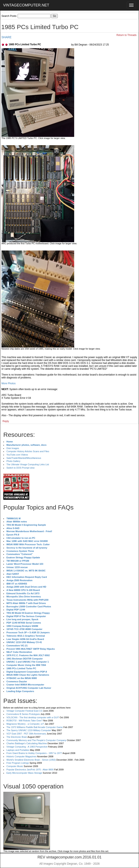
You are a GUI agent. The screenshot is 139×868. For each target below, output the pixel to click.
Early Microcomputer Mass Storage (24, 773)
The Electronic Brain (17, 737)
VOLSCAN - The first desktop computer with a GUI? (33, 717)
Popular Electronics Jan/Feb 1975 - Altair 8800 (30, 770)
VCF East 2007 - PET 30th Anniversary (26, 734)
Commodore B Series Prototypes (23, 714)
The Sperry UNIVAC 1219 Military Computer (29, 730)
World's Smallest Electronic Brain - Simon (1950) (31, 760)
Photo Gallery (13, 461)
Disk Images (13, 448)
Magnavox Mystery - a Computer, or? (25, 724)
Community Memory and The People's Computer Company (36, 740)
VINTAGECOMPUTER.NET (26, 5)
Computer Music (15, 766)
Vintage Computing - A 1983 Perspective (27, 747)
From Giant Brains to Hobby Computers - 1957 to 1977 (34, 753)
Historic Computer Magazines (21, 756)
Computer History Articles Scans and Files (28, 451)
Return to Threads (127, 35)
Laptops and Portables (18, 750)
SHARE (6, 37)
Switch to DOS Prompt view (20, 468)
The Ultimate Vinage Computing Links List (28, 464)
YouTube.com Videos (17, 455)
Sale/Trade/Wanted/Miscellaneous (24, 458)
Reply (6, 421)
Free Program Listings (18, 763)
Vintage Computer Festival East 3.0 (24, 711)
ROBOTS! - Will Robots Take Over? (25, 721)
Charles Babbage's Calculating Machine (27, 743)
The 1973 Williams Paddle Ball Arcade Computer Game (35, 727)
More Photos (9, 383)
